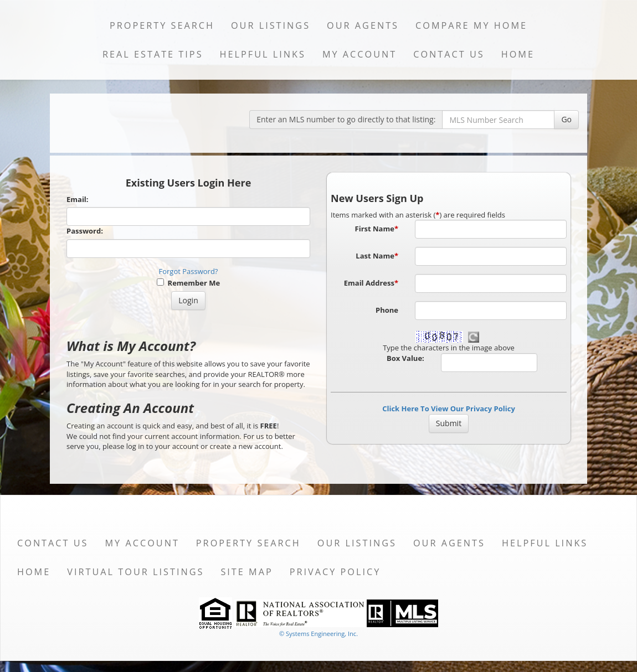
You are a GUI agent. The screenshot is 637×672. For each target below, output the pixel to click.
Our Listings (271, 25)
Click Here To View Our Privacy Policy (449, 409)
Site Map (246, 572)
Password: (85, 231)
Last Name (377, 256)
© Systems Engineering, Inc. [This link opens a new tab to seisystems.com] (318, 634)
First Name (377, 229)
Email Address (371, 283)
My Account (359, 54)
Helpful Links (263, 54)
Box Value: (405, 358)
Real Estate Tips (153, 54)
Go (566, 119)
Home (518, 54)
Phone (387, 310)
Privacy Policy (335, 572)
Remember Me (188, 283)
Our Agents (363, 25)
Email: (78, 199)
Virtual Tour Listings (135, 572)
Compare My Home (471, 25)
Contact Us (449, 54)
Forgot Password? (189, 271)
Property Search (162, 25)
